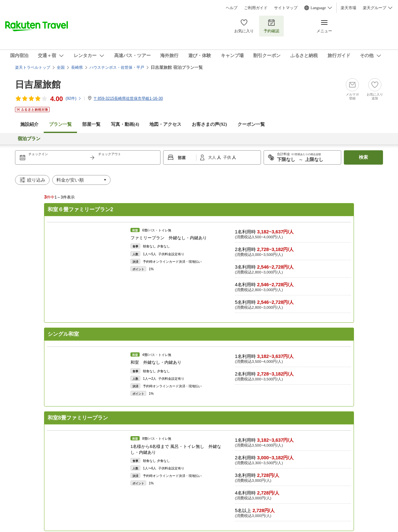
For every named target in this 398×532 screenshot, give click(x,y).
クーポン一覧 (251, 124)
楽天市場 (348, 8)
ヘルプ (232, 8)
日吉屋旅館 (38, 85)
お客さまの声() (209, 124)
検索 (363, 157)
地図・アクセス (165, 124)
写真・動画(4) (125, 124)
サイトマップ (286, 8)
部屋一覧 (91, 124)
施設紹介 (29, 124)
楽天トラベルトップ (33, 67)
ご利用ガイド (256, 8)
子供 (228, 157)
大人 (213, 157)
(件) (74, 98)
